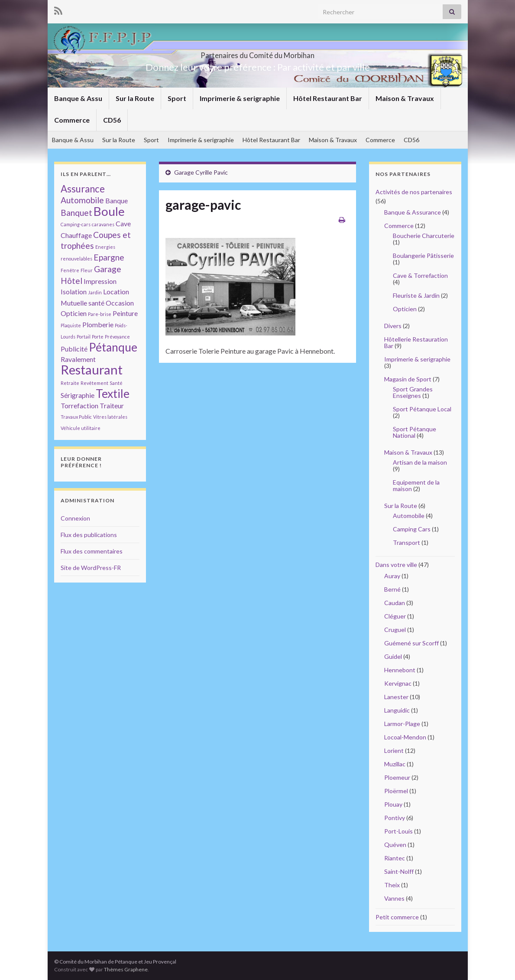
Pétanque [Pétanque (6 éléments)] (113, 347)
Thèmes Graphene (126, 969)
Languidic (397, 710)
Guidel (393, 656)
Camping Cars (412, 529)
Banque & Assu (78, 98)
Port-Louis (398, 831)
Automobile (409, 516)
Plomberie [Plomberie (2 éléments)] (98, 324)
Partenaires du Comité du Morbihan (258, 53)
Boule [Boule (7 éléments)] (109, 211)
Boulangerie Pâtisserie (423, 256)
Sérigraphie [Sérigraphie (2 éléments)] (78, 395)
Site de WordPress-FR (91, 568)
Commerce (72, 120)
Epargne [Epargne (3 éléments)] (109, 257)
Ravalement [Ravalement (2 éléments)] (78, 359)
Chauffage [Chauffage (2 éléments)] (76, 235)
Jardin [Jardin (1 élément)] (95, 292)
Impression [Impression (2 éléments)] (100, 281)
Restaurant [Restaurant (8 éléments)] (92, 370)
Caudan (395, 603)
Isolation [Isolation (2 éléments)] (74, 291)
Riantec (395, 858)
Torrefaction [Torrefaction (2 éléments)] (79, 405)
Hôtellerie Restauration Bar (416, 342)
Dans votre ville (396, 565)
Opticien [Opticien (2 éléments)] (74, 313)
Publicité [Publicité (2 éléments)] (74, 349)
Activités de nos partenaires (414, 192)
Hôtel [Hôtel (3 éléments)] (71, 281)
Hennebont (400, 670)
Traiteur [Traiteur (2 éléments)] (112, 405)
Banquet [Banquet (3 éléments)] (76, 213)
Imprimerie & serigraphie (240, 98)
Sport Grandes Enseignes (413, 392)
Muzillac (395, 764)
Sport (177, 98)
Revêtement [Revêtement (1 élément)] (94, 383)
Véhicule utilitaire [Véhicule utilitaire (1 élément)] (81, 428)
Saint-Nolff (399, 871)
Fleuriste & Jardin (416, 295)
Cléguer (395, 616)
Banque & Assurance (413, 212)
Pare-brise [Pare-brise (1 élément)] (100, 314)
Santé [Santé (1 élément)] (116, 383)
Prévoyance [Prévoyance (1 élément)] (117, 337)
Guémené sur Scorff (411, 643)
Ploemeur (397, 777)
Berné (392, 589)
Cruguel (395, 630)
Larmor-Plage (402, 724)
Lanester (396, 697)
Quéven (395, 845)
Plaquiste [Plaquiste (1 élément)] (71, 325)
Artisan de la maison (420, 462)
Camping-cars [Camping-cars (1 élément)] (76, 224)
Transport (406, 542)
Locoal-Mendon (405, 737)
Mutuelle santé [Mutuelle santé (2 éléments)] (83, 303)
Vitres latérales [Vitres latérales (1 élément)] (110, 417)
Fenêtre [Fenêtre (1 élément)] (70, 270)
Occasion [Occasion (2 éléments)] (120, 303)
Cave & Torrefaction (420, 275)
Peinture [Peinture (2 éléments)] (125, 313)
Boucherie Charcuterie (424, 236)
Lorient (394, 750)
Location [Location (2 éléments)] (116, 291)
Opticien (405, 309)
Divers (393, 326)
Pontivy (395, 818)
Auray (392, 576)
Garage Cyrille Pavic (201, 172)
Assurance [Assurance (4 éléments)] (83, 189)
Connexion (75, 518)
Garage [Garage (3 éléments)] (108, 269)
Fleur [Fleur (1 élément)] (87, 270)
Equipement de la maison (416, 485)
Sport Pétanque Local (422, 409)
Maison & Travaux (405, 98)
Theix (392, 885)
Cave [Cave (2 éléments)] (123, 223)
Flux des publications (89, 535)
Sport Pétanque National (415, 432)
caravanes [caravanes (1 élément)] (103, 224)
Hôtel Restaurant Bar (328, 98)
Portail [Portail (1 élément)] (84, 337)
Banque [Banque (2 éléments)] (117, 200)
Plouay (393, 804)
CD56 (112, 120)
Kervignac (398, 683)
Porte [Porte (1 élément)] (98, 337)
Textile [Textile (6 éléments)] (113, 394)
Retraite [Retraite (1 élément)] (70, 383)
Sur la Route (135, 98)
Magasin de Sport (408, 379)
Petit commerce (397, 917)
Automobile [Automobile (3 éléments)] (82, 200)
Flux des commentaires (92, 551)
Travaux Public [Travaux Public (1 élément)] (76, 417)
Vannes (394, 898)
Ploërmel (396, 791)
